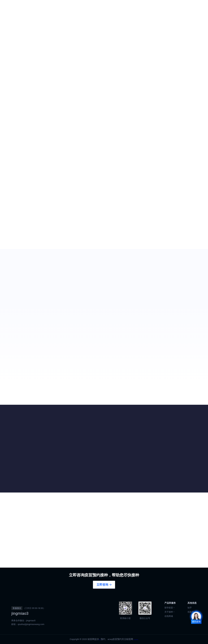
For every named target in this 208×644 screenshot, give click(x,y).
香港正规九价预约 (149, 6)
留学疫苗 (169, 608)
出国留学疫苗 (71, 6)
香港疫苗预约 (95, 6)
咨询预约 (21, 89)
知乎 (190, 608)
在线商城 (189, 6)
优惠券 (170, 6)
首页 (54, 6)
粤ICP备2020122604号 (140, 639)
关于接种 (169, 612)
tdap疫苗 (91, 639)
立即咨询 (102, 585)
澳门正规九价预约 (122, 6)
